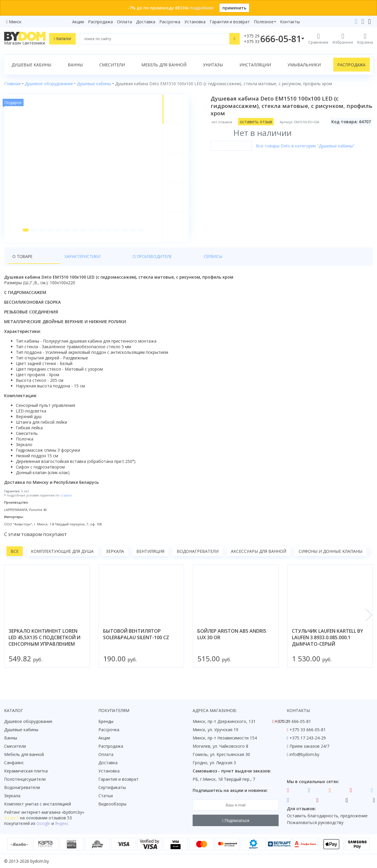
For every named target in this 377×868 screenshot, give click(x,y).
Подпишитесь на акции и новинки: (230, 790)
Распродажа (100, 22)
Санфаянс (14, 763)
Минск (15, 22)
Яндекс (62, 823)
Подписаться (236, 821)
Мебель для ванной (164, 65)
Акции (78, 22)
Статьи (106, 796)
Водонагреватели (198, 558)
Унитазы (213, 65)
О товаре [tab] (23, 263)
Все (15, 558)
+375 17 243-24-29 (308, 738)
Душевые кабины (31, 65)
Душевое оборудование (28, 721)
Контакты (290, 22)
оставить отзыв (259, 122)
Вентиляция (150, 558)
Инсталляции (255, 65)
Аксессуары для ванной (259, 558)
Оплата (124, 22)
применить (234, 8)
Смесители (112, 65)
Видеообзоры (112, 804)
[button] (24, 236)
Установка (195, 22)
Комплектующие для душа (62, 558)
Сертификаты (112, 787)
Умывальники (304, 65)
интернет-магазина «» (53, 812)
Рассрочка (170, 22)
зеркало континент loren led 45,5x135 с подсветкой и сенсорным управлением (44, 644)
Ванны (75, 65)
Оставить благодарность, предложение (327, 816)
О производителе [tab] (109, 263)
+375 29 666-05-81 (293, 721)
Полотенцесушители (25, 779)
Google (43, 823)
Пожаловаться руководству (315, 822)
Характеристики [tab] (61, 263)
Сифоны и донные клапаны (330, 558)
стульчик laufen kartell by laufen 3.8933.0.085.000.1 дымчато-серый (328, 644)
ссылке (66, 502)
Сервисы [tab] (148, 263)
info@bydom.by (304, 754)
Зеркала (115, 558)
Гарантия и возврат (230, 22)
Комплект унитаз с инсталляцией (38, 804)
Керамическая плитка (26, 771)
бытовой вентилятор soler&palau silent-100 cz (136, 641)
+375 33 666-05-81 (308, 730)
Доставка (146, 22)
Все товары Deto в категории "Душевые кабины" (308, 146)
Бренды (106, 721)
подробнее (201, 8)
